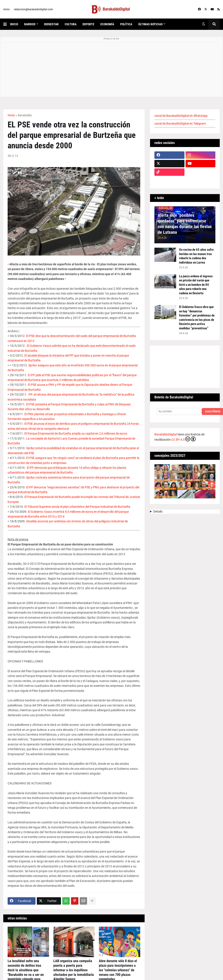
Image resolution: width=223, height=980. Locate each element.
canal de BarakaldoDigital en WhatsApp (181, 116)
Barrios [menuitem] (30, 24)
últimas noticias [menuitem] (150, 24)
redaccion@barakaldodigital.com (34, 9)
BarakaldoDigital (166, 434)
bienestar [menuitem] (51, 24)
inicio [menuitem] (14, 24)
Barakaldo (25, 115)
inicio (6, 9)
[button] (7, 24)
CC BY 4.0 (183, 439)
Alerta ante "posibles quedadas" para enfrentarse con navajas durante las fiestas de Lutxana (185, 224)
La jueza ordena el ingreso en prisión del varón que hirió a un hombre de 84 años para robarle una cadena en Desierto (196, 285)
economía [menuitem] (107, 24)
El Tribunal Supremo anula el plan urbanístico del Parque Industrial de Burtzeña (77, 507)
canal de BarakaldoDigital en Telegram (180, 124)
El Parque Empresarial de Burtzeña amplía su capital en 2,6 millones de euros (76, 433)
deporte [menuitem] (88, 24)
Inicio (11, 115)
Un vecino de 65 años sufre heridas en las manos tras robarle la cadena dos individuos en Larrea (196, 256)
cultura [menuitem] (71, 24)
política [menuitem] (126, 24)
